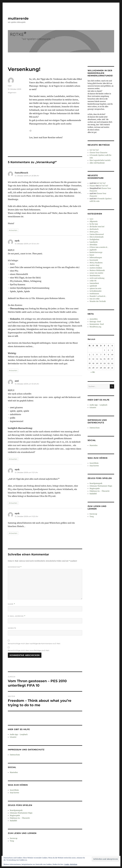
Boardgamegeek (16, 810)
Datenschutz (15, 755)
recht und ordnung (97, 278)
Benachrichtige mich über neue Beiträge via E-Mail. (29, 650)
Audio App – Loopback (19, 735)
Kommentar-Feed (97, 324)
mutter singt (94, 265)
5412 (91, 219)
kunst (92, 255)
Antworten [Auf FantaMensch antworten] (13, 230)
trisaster (13, 737)
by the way (94, 224)
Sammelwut (94, 283)
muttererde (18, 18)
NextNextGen (95, 276)
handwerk (94, 242)
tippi (10, 86)
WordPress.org (95, 327)
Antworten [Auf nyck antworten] (13, 370)
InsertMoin (14, 790)
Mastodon (14, 772)
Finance (93, 186)
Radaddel (13, 821)
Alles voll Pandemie (97, 163)
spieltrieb (93, 286)
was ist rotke (95, 299)
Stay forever (14, 793)
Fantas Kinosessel (97, 234)
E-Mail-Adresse (17, 616)
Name (11, 604)
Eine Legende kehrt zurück (100, 160)
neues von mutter (96, 273)
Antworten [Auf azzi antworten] (13, 459)
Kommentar (15, 567)
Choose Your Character (98, 153)
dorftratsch (94, 229)
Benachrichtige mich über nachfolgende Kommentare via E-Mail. (34, 644)
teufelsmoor (94, 294)
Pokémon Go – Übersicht (20, 818)
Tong (12, 841)
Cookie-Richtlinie (71, 864)
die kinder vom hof (97, 227)
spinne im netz (95, 288)
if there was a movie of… (99, 247)
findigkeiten (94, 240)
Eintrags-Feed (95, 322)
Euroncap (14, 838)
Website (12, 628)
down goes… (94, 232)
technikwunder (96, 291)
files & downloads (97, 237)
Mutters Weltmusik (97, 270)
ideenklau (93, 245)
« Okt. (93, 372)
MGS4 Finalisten (96, 263)
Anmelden (94, 319)
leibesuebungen (96, 258)
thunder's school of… (98, 296)
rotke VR (93, 281)
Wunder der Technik (98, 301)
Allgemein (12, 93)
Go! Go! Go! (94, 150)
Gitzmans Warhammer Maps (21, 813)
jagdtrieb (93, 250)
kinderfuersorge (96, 252)
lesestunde (94, 260)
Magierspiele (15, 816)
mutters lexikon (96, 268)
